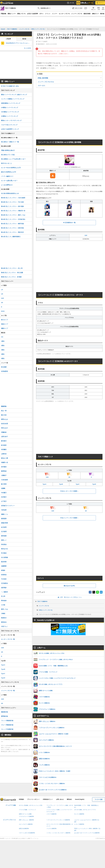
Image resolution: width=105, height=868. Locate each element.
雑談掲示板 (4, 712)
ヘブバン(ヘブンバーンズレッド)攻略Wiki (58, 820)
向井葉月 (4, 497)
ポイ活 (70, 3)
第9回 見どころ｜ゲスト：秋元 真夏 (12, 273)
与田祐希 (4, 510)
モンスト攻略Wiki (79, 814)
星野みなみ (4, 419)
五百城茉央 (4, 583)
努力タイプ (4, 320)
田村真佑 (4, 544)
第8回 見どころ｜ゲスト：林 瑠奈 (11, 277)
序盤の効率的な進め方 (8, 150)
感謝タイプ (4, 328)
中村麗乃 (4, 493)
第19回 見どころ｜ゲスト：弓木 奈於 (12, 202)
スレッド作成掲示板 (7, 729)
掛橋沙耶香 (4, 523)
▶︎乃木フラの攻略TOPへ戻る (10, 86)
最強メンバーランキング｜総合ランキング (14, 95)
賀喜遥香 (4, 519)
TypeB (61, 484)
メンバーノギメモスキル (46, 82)
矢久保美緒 (4, 557)
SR (2, 303)
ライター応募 (99, 799)
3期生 (3, 350)
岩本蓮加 (4, 467)
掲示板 (102, 14)
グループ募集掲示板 (7, 725)
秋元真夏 (4, 367)
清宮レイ (4, 540)
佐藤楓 (3, 488)
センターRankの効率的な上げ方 (11, 168)
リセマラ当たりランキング (9, 125)
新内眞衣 (4, 441)
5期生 (3, 358)
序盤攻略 (3, 14)
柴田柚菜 (4, 536)
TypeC (78, 484)
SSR (86, 235)
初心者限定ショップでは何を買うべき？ (13, 159)
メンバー (55, 14)
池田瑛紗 (4, 588)
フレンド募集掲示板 (7, 721)
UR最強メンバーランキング (10, 108)
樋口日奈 (4, 415)
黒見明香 (4, 562)
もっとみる (27, 48)
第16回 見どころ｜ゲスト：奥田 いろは (13, 215)
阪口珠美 (4, 484)
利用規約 (21, 799)
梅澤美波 (4, 471)
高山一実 (4, 411)
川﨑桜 (3, 614)
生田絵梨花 (4, 371)
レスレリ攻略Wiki (79, 824)
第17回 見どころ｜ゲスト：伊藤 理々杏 (13, 211)
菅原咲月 (4, 618)
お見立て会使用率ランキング (10, 129)
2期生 (3, 346)
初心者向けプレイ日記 (8, 155)
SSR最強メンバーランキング (10, 112)
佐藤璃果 (4, 566)
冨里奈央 (4, 622)
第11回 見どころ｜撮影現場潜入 (11, 237)
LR (2, 290)
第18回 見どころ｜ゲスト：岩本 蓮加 (12, 206)
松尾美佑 (4, 575)
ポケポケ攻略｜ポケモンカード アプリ (85, 810)
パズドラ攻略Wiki (52, 814)
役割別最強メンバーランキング (11, 103)
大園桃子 (4, 475)
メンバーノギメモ (77, 14)
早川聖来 (4, 553)
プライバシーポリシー (33, 799)
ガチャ (41, 14)
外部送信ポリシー (48, 799)
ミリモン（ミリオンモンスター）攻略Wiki (58, 833)
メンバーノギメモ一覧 (8, 691)
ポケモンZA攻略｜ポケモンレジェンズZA (31, 805)
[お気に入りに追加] (77, 8)
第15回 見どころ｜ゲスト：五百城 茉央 (13, 219)
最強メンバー (12, 14)
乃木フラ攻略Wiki (42, 601)
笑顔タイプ (4, 324)
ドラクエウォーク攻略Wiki (26, 816)
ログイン (100, 3)
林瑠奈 (3, 570)
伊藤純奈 (4, 432)
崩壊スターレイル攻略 (25, 814)
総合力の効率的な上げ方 (9, 172)
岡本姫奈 (4, 601)
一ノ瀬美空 (4, 592)
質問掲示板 (4, 716)
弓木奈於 (4, 579)
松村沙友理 (4, 424)
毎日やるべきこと (7, 163)
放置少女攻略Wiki (24, 829)
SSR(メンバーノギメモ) (46, 610)
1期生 (3, 341)
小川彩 (3, 605)
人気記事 (8, 39)
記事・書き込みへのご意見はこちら (69, 597)
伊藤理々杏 (4, 462)
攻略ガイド (95, 14)
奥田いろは (4, 609)
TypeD (94, 484)
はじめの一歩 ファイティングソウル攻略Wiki (87, 833)
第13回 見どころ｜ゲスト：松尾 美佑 (12, 228)
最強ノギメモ (21, 14)
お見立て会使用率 (32, 14)
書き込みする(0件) (69, 586)
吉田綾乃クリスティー (8, 506)
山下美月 (4, 501)
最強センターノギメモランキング (11, 120)
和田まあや (4, 428)
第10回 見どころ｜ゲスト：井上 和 (12, 268)
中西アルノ (4, 626)
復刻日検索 (87, 14)
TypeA (44, 484)
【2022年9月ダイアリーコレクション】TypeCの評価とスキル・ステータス (19, 43)
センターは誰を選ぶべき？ (9, 181)
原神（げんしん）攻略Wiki (26, 820)
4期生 (3, 354)
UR (2, 294)
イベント (48, 14)
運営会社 (69, 799)
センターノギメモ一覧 (8, 639)
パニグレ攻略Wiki (52, 829)
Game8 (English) (80, 799)
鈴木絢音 (4, 445)
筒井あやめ (4, 549)
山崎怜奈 (4, 454)
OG (2, 337)
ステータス (41, 86)
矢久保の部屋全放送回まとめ (10, 193)
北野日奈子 (4, 437)
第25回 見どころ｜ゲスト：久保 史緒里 (13, 198)
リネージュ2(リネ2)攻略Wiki (27, 833)
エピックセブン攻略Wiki (26, 824)
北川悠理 (4, 532)
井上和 (3, 596)
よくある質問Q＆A (7, 185)
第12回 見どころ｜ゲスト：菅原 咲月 (12, 232)
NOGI (3, 311)
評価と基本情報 (43, 78)
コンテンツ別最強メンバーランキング (13, 99)
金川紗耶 (4, 527)
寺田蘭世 (4, 450)
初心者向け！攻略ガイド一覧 (10, 142)
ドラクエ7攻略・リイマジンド (27, 810)
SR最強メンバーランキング (10, 116)
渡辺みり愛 (4, 458)
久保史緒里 (4, 480)
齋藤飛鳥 (4, 406)
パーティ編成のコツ (7, 176)
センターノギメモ (64, 14)
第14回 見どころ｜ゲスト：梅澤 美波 (12, 224)
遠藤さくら (4, 514)
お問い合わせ (60, 799)
